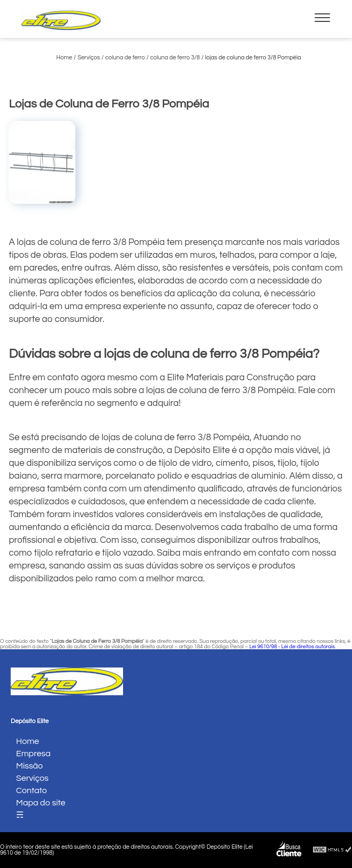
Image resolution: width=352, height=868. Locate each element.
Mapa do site (41, 803)
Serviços (32, 778)
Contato (32, 790)
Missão (29, 766)
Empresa (33, 754)
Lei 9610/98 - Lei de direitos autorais (292, 647)
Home (28, 741)
